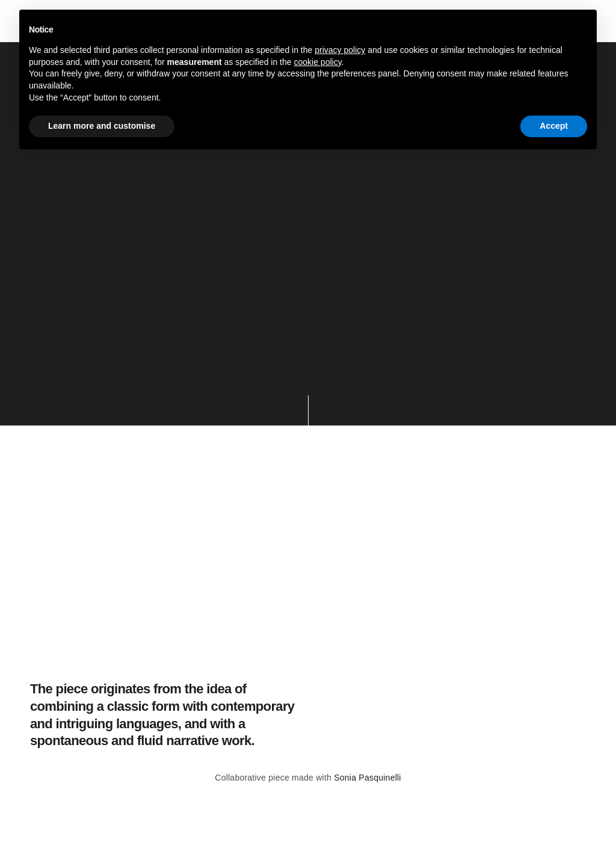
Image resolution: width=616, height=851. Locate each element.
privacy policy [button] (340, 50)
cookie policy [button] (317, 62)
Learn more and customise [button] (102, 126)
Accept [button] (554, 126)
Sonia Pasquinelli (368, 778)
